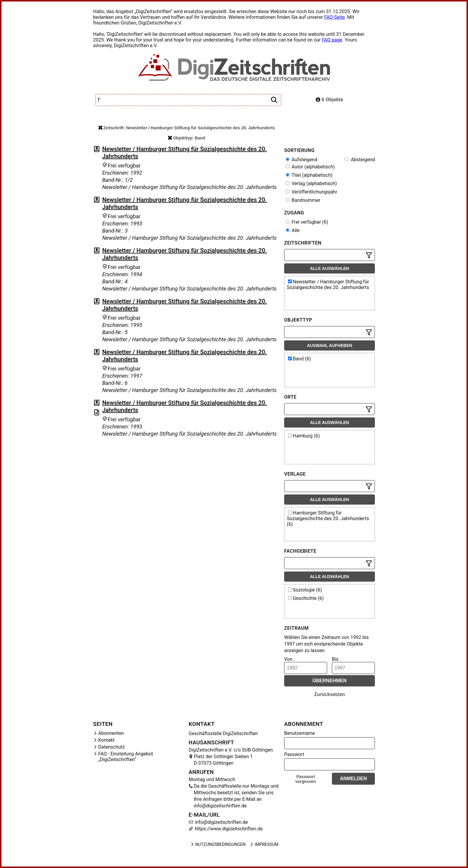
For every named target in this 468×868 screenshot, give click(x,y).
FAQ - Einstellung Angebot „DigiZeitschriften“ (126, 757)
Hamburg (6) (304, 436)
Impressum (264, 844)
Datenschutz (111, 747)
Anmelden (354, 779)
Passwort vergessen (305, 779)
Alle (293, 230)
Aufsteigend (301, 160)
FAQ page (332, 40)
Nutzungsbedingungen (218, 844)
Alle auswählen (330, 268)
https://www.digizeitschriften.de (228, 829)
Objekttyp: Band (186, 138)
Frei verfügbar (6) (307, 222)
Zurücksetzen (329, 694)
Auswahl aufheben (330, 345)
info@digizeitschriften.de (221, 822)
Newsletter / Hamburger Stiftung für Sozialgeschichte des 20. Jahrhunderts (328, 285)
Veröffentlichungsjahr (311, 192)
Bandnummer (303, 200)
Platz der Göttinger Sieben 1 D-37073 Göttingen (223, 760)
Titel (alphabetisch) (309, 175)
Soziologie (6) (305, 590)
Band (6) (300, 359)
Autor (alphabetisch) (310, 167)
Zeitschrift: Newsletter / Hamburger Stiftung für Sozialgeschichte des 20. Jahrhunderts (187, 128)
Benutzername (300, 733)
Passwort (294, 754)
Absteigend (360, 160)
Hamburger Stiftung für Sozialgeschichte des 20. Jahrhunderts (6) (328, 519)
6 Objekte (329, 100)
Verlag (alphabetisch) (311, 183)
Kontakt (106, 740)
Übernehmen (330, 681)
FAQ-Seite (334, 17)
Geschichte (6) (306, 598)
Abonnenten (111, 733)
